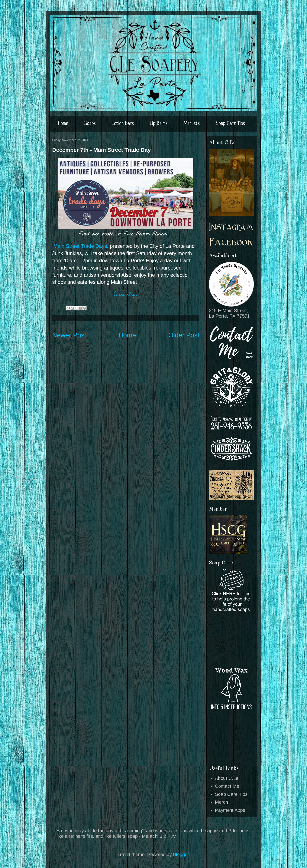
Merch (221, 802)
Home (63, 124)
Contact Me (227, 786)
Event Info (126, 294)
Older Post (184, 335)
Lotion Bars (123, 124)
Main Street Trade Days (80, 246)
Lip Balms (159, 124)
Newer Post (69, 335)
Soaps (90, 124)
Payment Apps (230, 810)
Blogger (181, 854)
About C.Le (227, 778)
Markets (192, 124)
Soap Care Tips (230, 124)
